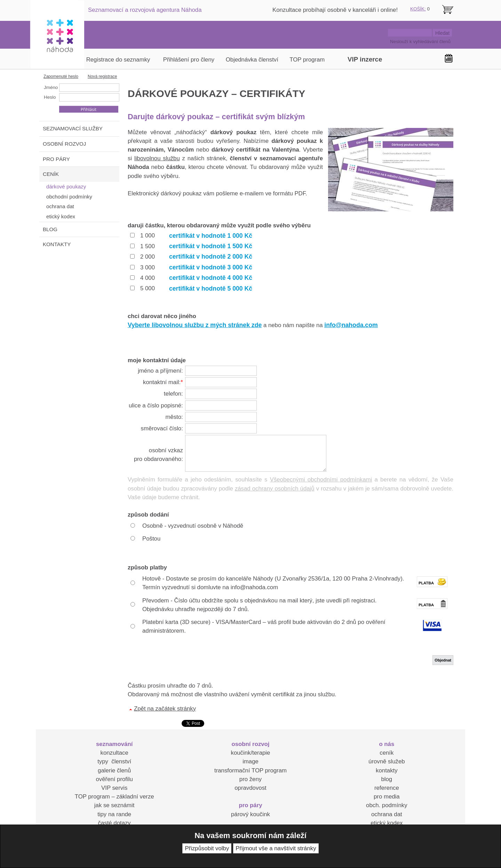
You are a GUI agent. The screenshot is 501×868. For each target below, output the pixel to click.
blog (387, 779)
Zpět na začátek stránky (165, 709)
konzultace (114, 753)
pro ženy (250, 779)
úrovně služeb (387, 761)
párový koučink (250, 814)
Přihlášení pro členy (189, 60)
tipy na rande (114, 814)
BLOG (50, 229)
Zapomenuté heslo (61, 76)
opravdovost (250, 788)
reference (387, 788)
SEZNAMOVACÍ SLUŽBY (73, 128)
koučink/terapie (251, 753)
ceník (387, 753)
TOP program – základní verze (114, 797)
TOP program (307, 60)
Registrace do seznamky (118, 60)
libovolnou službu (157, 158)
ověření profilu (114, 779)
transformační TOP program (250, 770)
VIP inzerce (365, 59)
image (250, 761)
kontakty (387, 770)
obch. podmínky (387, 805)
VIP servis (114, 788)
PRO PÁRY (56, 159)
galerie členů (114, 770)
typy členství (114, 761)
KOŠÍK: (418, 9)
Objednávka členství (252, 60)
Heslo (50, 97)
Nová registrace (102, 76)
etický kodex (387, 823)
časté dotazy (114, 823)
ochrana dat (387, 814)
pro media (387, 797)
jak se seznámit (114, 805)
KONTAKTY (57, 244)
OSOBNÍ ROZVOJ (64, 144)
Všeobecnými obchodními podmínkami (321, 480)
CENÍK (51, 174)
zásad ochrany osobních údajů (275, 489)
